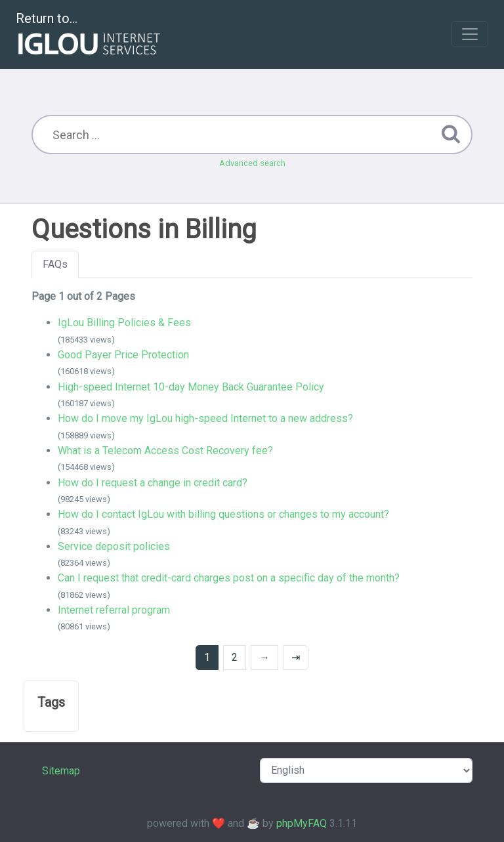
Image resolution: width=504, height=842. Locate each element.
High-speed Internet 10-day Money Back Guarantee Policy (191, 387)
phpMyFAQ (302, 823)
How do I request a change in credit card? (153, 483)
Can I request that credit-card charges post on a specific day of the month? (229, 578)
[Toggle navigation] (470, 34)
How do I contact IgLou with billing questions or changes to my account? (223, 514)
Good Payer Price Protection (123, 355)
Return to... (90, 35)
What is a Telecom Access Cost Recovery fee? (165, 451)
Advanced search (252, 163)
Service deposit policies (114, 546)
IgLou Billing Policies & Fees (124, 323)
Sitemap (61, 771)
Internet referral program (114, 610)
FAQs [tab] (55, 264)
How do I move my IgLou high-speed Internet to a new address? (205, 418)
